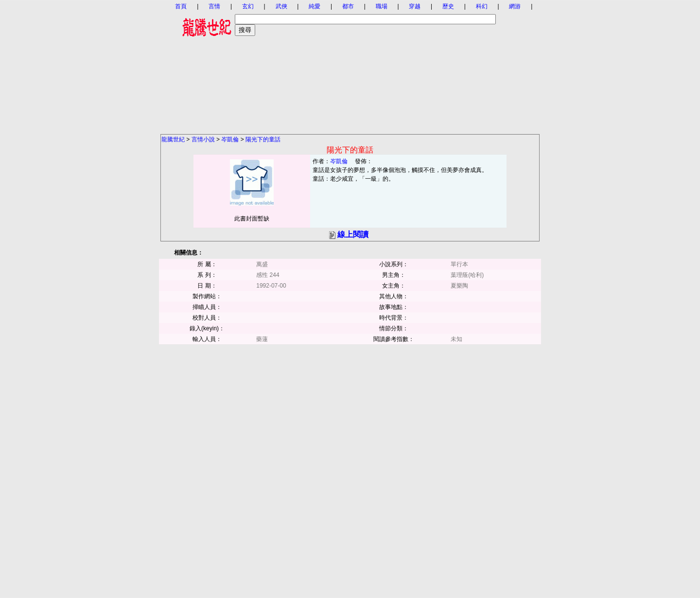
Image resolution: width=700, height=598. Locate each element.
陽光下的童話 (263, 139)
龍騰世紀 (173, 139)
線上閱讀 (353, 234)
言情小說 (203, 139)
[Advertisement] (350, 66)
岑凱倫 (230, 139)
